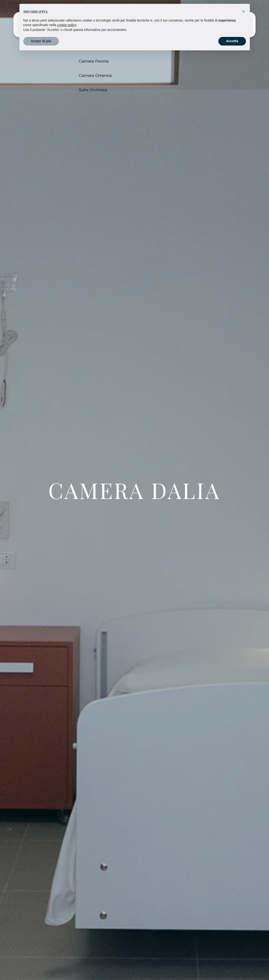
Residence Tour (164, 25)
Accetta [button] (232, 967)
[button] (244, 937)
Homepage (73, 25)
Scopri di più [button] (41, 967)
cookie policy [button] (67, 951)
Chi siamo (191, 25)
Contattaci (226, 25)
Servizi (119, 25)
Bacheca (137, 25)
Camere (95, 25)
